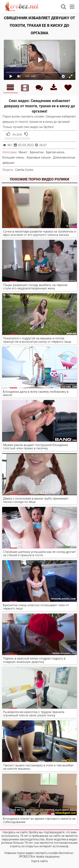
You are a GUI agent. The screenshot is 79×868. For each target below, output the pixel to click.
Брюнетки (37, 152)
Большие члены (13, 157)
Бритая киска (55, 152)
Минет (23, 152)
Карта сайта (40, 861)
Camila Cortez (24, 170)
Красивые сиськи (39, 157)
